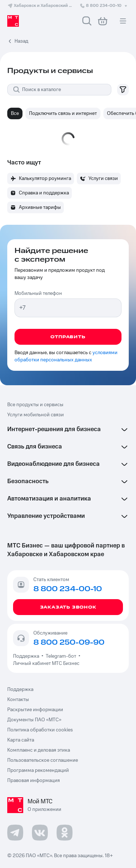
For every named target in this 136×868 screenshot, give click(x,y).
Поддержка (27, 656)
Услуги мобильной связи (36, 415)
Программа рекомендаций (38, 770)
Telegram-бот (61, 656)
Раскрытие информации (35, 710)
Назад (21, 41)
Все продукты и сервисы (35, 405)
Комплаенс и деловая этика (39, 750)
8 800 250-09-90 (69, 643)
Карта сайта (21, 740)
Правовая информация (34, 781)
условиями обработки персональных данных (66, 356)
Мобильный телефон (38, 293)
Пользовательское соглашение (43, 760)
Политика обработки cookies (40, 730)
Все (15, 113)
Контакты (18, 700)
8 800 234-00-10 (104, 6)
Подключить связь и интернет (63, 113)
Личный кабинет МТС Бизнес (46, 663)
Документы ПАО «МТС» (34, 720)
